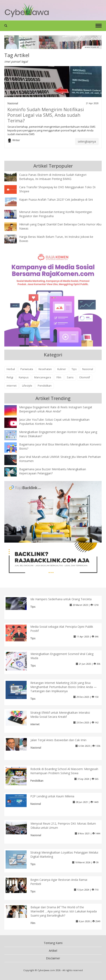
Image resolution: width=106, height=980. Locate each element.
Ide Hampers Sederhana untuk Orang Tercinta (61, 599)
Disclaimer (53, 958)
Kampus (24, 377)
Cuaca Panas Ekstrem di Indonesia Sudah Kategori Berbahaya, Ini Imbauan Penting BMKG (53, 177)
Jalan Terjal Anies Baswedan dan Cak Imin (58, 740)
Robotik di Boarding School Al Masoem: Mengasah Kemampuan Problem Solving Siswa (64, 771)
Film (59, 377)
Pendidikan (45, 386)
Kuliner (62, 369)
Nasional (13, 103)
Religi (10, 377)
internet (12, 386)
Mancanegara (43, 377)
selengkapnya (87, 141)
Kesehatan (45, 369)
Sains (70, 377)
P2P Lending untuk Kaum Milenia (52, 796)
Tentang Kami (53, 943)
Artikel (53, 951)
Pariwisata (27, 369)
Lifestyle (27, 386)
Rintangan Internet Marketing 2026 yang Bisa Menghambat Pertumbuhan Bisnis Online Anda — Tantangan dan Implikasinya (64, 687)
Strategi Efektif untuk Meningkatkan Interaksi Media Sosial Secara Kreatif (60, 715)
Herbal (11, 369)
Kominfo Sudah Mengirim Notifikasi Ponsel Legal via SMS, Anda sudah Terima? (46, 115)
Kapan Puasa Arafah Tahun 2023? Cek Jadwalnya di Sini (56, 199)
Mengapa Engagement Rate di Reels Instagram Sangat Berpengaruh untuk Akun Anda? (56, 409)
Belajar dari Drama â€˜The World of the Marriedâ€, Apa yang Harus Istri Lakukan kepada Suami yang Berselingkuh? (64, 911)
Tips (74, 369)
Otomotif (85, 377)
